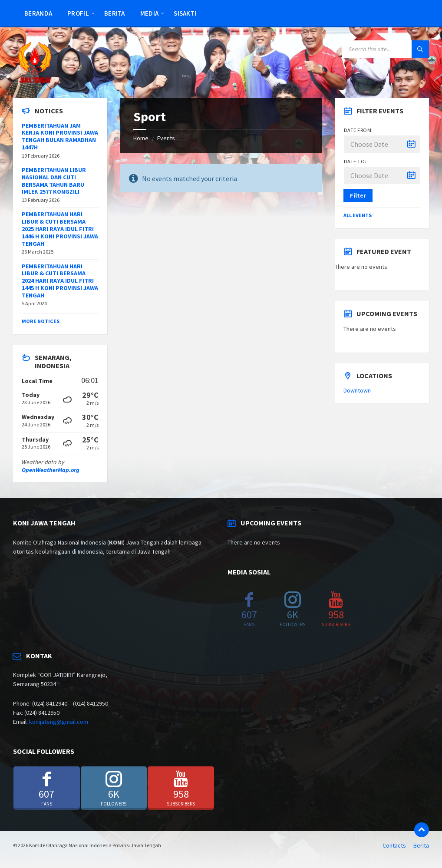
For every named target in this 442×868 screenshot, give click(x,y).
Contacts (394, 845)
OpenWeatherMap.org (51, 470)
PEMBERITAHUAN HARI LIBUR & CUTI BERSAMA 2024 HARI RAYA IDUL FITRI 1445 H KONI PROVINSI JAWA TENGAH (60, 281)
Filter (358, 195)
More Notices (41, 321)
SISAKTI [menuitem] (185, 13)
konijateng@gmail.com (59, 722)
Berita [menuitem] (115, 13)
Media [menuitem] (150, 13)
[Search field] (386, 49)
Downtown (357, 390)
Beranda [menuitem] (38, 13)
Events (166, 138)
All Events (358, 215)
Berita (421, 845)
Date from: (358, 130)
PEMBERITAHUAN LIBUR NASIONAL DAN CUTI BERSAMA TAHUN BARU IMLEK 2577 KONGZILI (54, 181)
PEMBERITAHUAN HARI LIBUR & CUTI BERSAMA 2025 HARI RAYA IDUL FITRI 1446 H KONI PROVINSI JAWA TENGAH (60, 229)
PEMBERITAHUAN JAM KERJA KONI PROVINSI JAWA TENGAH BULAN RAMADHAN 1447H (60, 136)
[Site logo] (35, 81)
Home (141, 138)
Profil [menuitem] (78, 13)
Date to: (355, 161)
